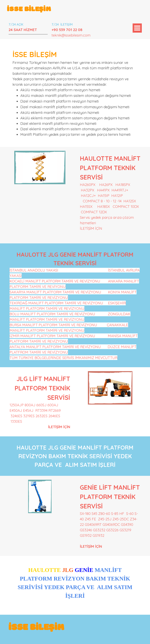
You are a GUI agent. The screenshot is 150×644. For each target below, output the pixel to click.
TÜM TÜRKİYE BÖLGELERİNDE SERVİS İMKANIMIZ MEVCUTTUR (63, 358)
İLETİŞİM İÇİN (91, 228)
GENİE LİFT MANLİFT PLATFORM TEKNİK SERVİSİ (110, 497)
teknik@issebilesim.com (71, 35)
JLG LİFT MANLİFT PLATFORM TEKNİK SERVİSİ (42, 388)
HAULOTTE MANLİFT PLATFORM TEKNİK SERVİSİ (110, 168)
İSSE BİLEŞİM (29, 9)
